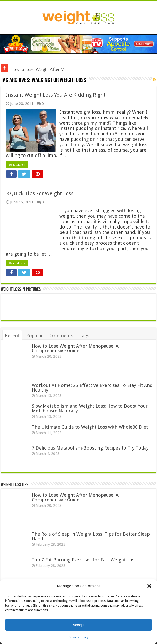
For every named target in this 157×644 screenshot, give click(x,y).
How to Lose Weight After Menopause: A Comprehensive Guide (75, 348)
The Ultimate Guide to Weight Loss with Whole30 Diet (90, 427)
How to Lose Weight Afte (34, 69)
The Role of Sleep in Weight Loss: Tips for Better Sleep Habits (91, 536)
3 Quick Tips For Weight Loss (40, 193)
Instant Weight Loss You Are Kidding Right (56, 95)
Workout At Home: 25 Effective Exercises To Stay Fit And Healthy (92, 388)
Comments (61, 335)
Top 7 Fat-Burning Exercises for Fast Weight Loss (84, 560)
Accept (78, 625)
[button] (149, 586)
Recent (12, 335)
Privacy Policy (78, 637)
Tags (84, 335)
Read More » (17, 165)
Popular (34, 335)
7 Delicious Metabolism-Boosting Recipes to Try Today (90, 448)
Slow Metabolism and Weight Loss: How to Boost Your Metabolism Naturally (90, 408)
